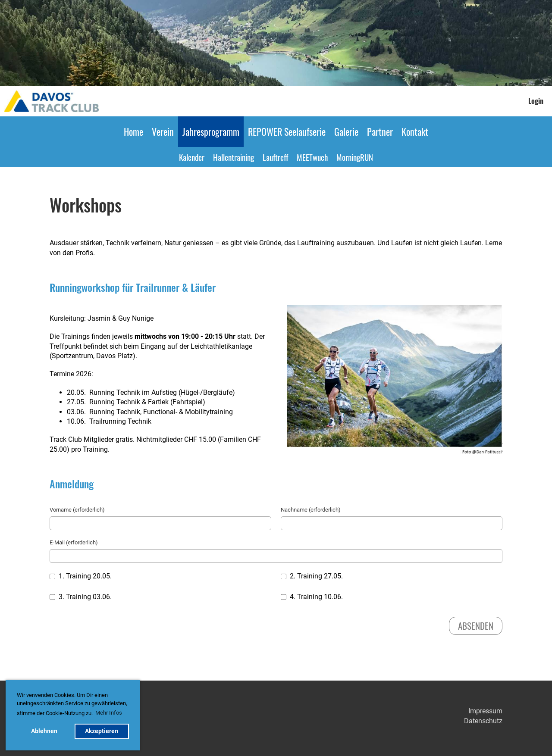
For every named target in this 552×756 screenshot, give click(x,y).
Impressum (485, 711)
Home (133, 131)
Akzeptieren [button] (102, 731)
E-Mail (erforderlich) (74, 542)
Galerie (346, 131)
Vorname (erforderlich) (77, 510)
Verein (163, 131)
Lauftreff (275, 157)
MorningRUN (355, 157)
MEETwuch (312, 157)
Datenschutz (483, 721)
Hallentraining (234, 157)
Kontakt (415, 131)
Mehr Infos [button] (109, 713)
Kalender (192, 157)
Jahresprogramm (211, 131)
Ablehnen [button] (44, 731)
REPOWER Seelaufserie (287, 131)
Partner (380, 131)
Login (536, 101)
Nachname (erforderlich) (311, 510)
